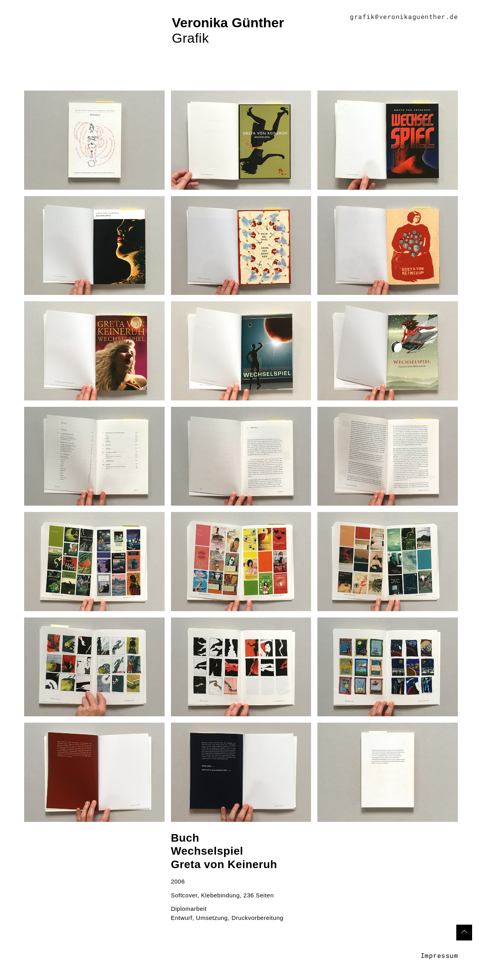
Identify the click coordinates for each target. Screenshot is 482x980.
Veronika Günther (228, 23)
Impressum (439, 955)
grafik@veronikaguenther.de (404, 16)
